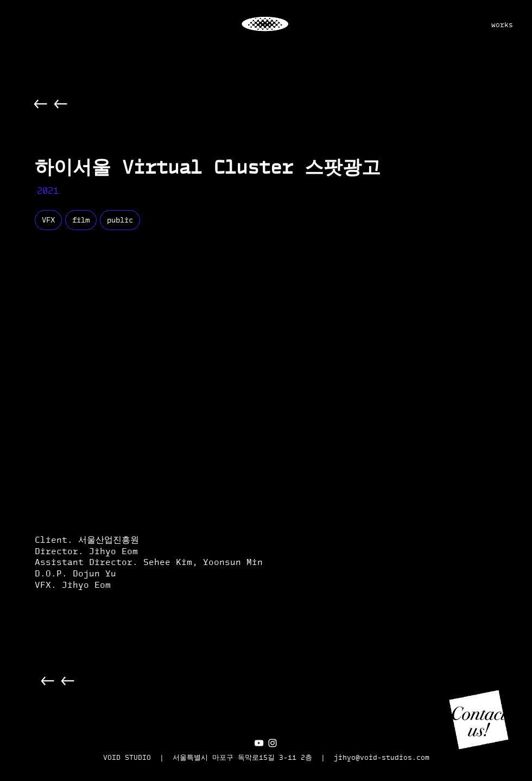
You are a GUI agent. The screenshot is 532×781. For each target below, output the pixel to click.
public (120, 220)
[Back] (41, 104)
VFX (48, 220)
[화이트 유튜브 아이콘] (259, 743)
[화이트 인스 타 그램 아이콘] (273, 743)
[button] (479, 720)
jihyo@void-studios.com (382, 757)
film (81, 220)
